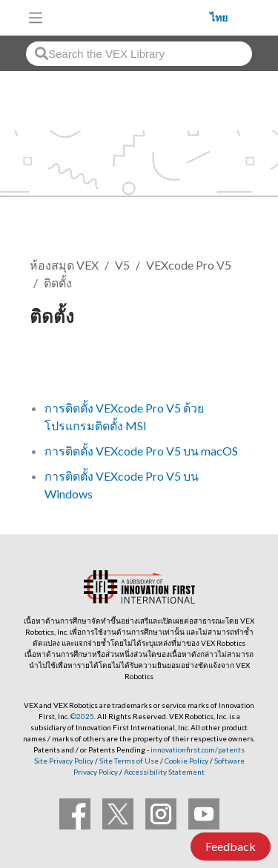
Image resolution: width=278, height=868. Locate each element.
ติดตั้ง (58, 283)
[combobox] (139, 54)
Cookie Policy (186, 761)
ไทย (219, 18)
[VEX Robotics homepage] (130, 17)
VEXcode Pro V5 (189, 265)
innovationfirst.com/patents (198, 750)
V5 (122, 265)
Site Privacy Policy (64, 761)
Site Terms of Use (128, 761)
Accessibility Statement (164, 772)
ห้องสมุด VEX (64, 265)
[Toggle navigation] (36, 18)
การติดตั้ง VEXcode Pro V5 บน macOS (141, 451)
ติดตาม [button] (56, 366)
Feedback (231, 846)
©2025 (82, 716)
